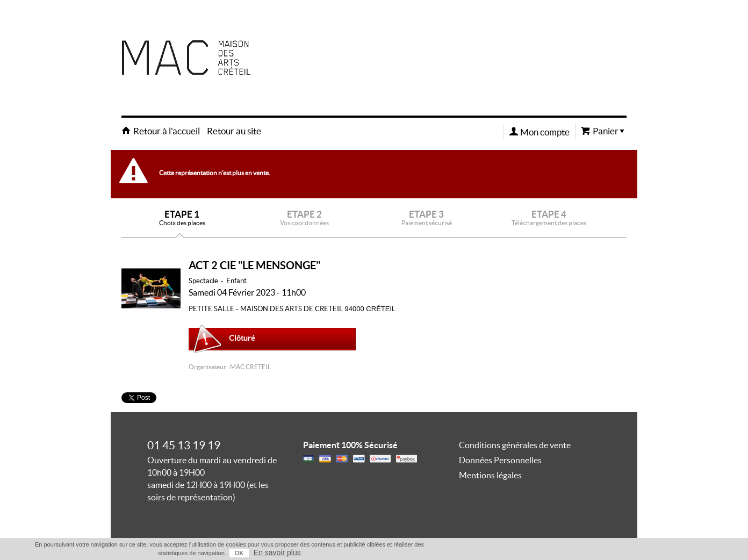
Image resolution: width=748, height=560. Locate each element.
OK (239, 553)
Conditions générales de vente (515, 445)
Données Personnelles (500, 460)
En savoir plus (277, 552)
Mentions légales (490, 475)
